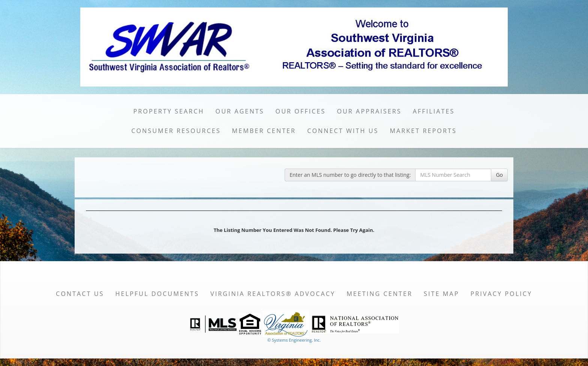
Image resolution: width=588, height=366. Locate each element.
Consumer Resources (176, 131)
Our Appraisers (369, 111)
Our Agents (240, 111)
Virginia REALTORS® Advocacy (273, 294)
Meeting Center (379, 294)
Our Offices (301, 111)
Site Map (441, 294)
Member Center (264, 131)
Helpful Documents (157, 294)
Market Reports (423, 131)
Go (499, 175)
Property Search (169, 111)
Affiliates (434, 111)
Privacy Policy (501, 294)
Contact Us (80, 294)
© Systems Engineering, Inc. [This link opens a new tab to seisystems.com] (294, 340)
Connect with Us (343, 131)
